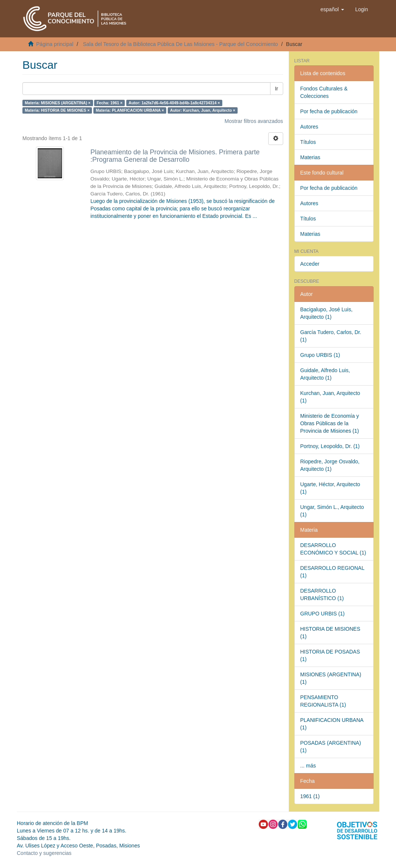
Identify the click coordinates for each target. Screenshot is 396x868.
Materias (310, 157)
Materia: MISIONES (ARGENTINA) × (58, 103)
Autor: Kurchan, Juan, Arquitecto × (202, 110)
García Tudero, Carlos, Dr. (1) (331, 336)
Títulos (308, 142)
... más (308, 766)
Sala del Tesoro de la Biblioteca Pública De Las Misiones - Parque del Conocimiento (180, 44)
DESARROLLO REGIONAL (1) (332, 572)
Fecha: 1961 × (110, 103)
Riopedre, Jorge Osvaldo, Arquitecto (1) (330, 465)
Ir (277, 89)
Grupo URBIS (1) (320, 355)
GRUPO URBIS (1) (323, 614)
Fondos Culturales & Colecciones (324, 92)
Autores (309, 127)
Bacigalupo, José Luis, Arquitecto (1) (327, 313)
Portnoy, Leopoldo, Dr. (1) (330, 446)
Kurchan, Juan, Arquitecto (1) (330, 397)
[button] (332, 9)
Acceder (310, 264)
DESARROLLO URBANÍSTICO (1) (322, 594)
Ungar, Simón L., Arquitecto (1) (332, 511)
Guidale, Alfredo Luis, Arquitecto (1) (325, 374)
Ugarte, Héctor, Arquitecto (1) (330, 488)
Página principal (55, 44)
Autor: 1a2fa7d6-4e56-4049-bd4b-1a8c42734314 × (174, 103)
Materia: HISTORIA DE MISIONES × (57, 110)
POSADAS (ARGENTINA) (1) (331, 747)
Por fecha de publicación (329, 111)
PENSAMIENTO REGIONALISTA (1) (323, 701)
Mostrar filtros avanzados (254, 121)
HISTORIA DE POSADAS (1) (330, 655)
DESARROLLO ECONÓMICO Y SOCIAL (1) (333, 549)
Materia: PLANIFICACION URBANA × (130, 110)
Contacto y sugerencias (44, 853)
